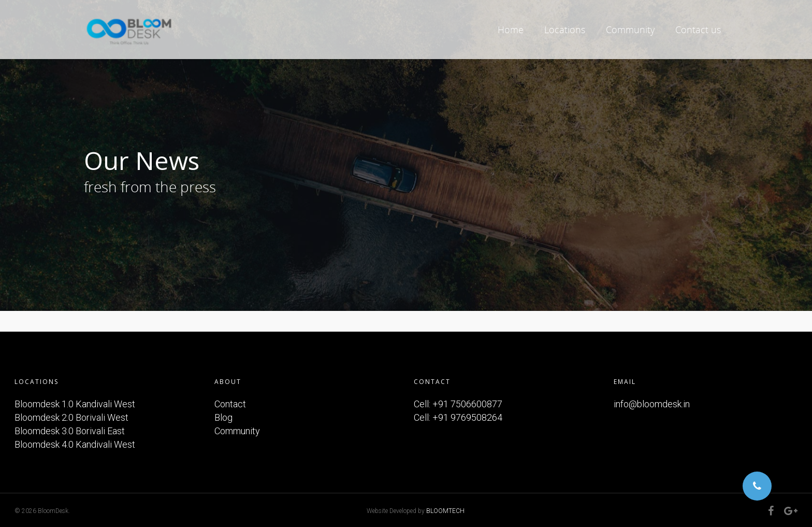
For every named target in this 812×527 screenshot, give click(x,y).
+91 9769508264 (467, 417)
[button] (757, 486)
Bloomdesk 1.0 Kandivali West (75, 404)
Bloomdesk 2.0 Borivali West (71, 417)
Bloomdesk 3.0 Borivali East (70, 431)
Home (511, 30)
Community (630, 30)
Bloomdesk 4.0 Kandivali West (75, 444)
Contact (230, 404)
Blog (223, 417)
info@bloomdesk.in (652, 404)
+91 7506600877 (467, 404)
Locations (565, 30)
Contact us (698, 30)
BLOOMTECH (445, 511)
